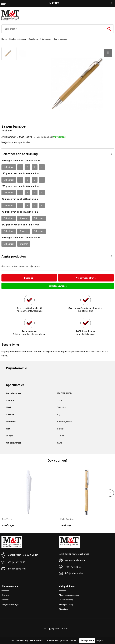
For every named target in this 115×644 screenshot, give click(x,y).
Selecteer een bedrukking (20, 154)
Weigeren (100, 640)
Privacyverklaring (66, 604)
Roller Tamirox (67, 519)
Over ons (5, 595)
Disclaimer (63, 609)
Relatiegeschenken (18, 39)
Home (4, 39)
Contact (5, 600)
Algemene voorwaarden (69, 595)
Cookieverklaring (66, 600)
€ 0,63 (66, 525)
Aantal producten (14, 256)
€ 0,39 (8, 525)
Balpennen (46, 39)
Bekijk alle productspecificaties (16, 142)
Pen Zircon (7, 519)
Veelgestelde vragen (10, 604)
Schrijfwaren (34, 39)
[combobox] (53, 29)
